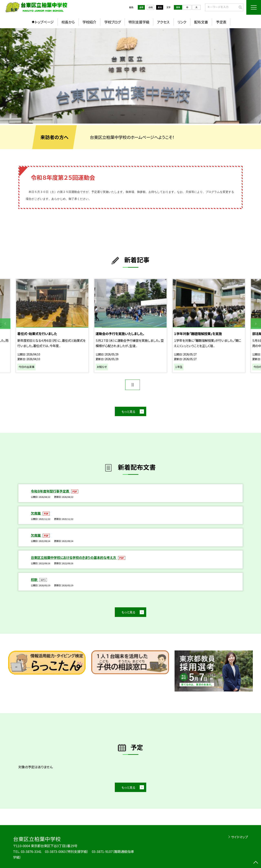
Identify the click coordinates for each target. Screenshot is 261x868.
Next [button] (256, 324)
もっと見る (128, 411)
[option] (130, 76)
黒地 (160, 7)
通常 (141, 7)
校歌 (34, 580)
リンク (182, 22)
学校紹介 (89, 22)
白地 (150, 7)
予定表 (221, 22)
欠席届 (36, 513)
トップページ (44, 22)
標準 (178, 7)
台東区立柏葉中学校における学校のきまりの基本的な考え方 (74, 557)
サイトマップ (239, 837)
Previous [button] (5, 324)
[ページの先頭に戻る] (256, 863)
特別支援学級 (139, 22)
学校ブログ (112, 22)
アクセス (163, 22)
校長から (68, 22)
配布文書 (201, 22)
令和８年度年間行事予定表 (50, 491)
